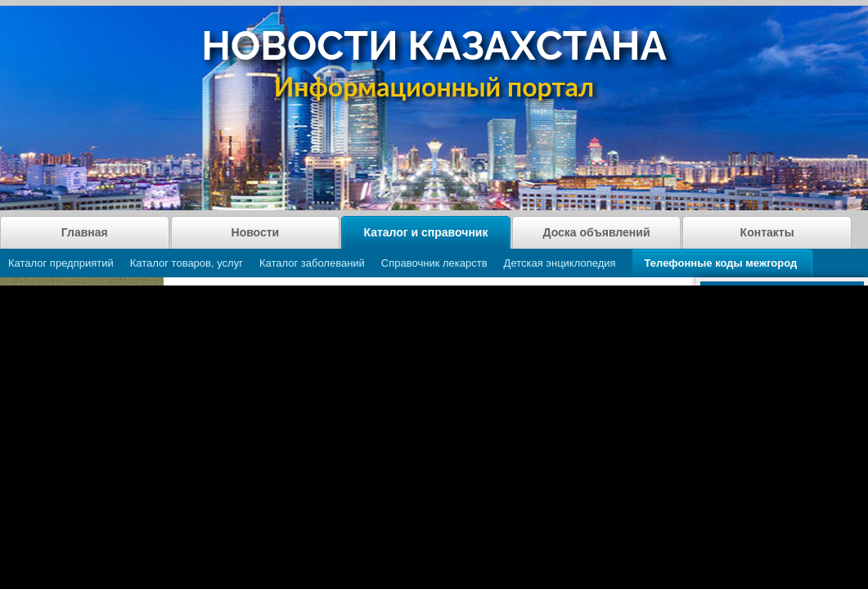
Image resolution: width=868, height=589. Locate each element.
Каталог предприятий (61, 263)
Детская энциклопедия (560, 263)
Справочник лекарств (434, 263)
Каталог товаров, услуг (187, 263)
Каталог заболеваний (312, 263)
